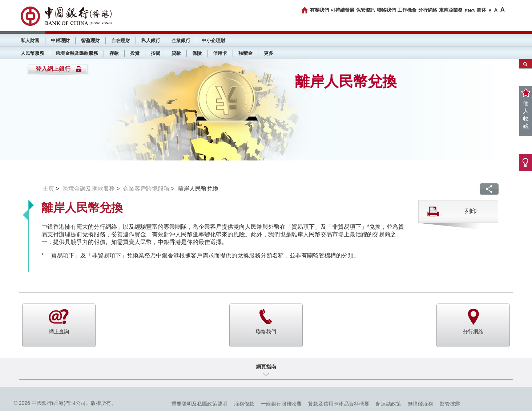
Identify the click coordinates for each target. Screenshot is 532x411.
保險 (197, 53)
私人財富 (30, 40)
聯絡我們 (386, 10)
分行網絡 (428, 10)
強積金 (245, 53)
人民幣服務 (33, 53)
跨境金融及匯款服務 (77, 53)
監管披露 (450, 404)
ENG (469, 11)
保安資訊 (366, 10)
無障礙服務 (420, 404)
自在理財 (121, 40)
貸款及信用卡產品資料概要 (339, 404)
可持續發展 (342, 10)
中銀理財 (60, 40)
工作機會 (407, 10)
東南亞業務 (451, 10)
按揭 (156, 53)
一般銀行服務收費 (281, 404)
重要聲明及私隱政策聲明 (199, 404)
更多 (269, 53)
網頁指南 (266, 367)
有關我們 (319, 10)
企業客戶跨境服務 (146, 189)
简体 (481, 10)
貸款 (176, 53)
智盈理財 (90, 40)
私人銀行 (151, 40)
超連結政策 (388, 404)
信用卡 (220, 53)
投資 (135, 53)
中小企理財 (213, 40)
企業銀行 (181, 40)
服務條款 (244, 404)
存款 (114, 53)
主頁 (48, 189)
